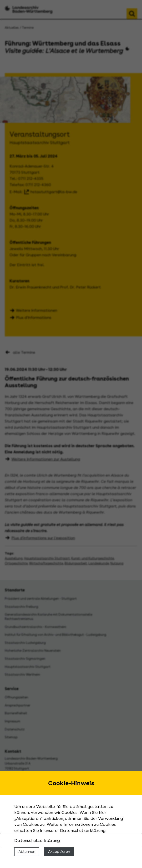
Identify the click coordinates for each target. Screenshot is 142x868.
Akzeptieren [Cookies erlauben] (59, 852)
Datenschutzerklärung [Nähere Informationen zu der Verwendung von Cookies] (37, 840)
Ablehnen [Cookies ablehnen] (27, 852)
